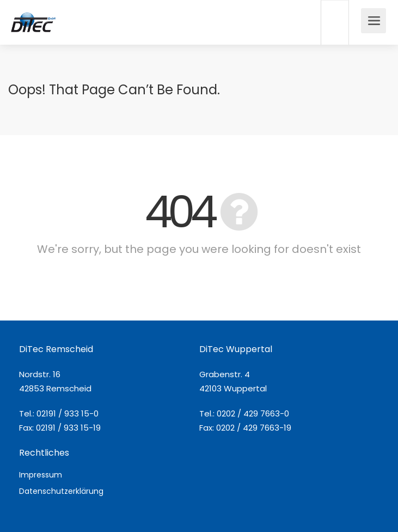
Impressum (41, 475)
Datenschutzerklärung (61, 491)
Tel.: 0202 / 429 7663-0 (244, 413)
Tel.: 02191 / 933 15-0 (59, 413)
